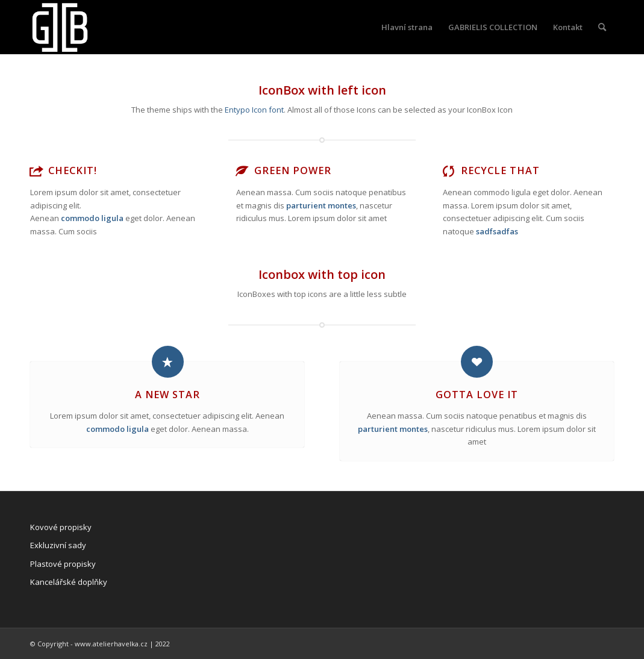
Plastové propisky (63, 564)
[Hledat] (602, 27)
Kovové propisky (61, 527)
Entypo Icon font (254, 110)
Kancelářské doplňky (69, 582)
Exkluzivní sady (58, 545)
